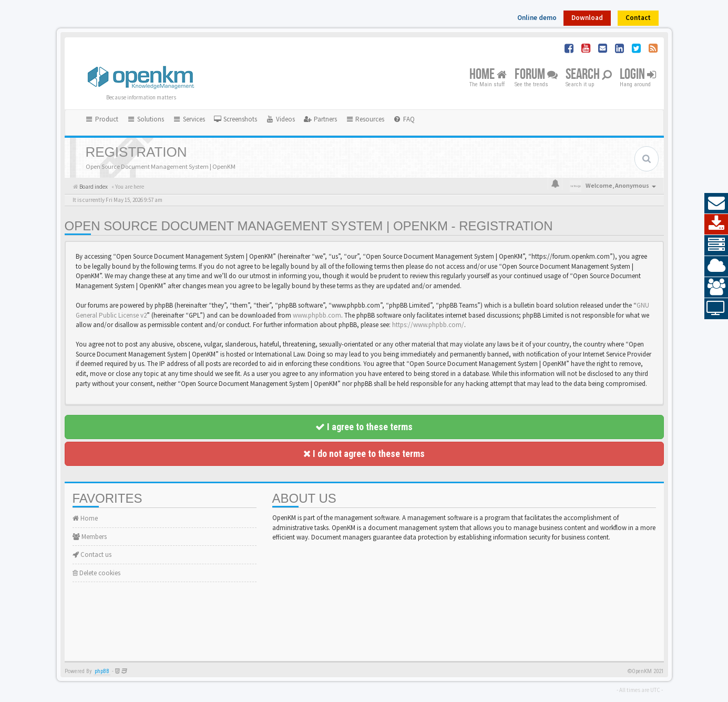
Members (90, 537)
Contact (638, 18)
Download (587, 18)
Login (638, 75)
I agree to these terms (364, 427)
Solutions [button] (145, 119)
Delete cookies (96, 573)
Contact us (92, 555)
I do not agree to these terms (364, 454)
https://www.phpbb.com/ (428, 325)
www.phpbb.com (317, 315)
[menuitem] (235, 119)
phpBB (102, 671)
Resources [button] (365, 119)
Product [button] (102, 119)
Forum (536, 75)
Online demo (537, 18)
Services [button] (189, 119)
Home (488, 75)
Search (589, 75)
